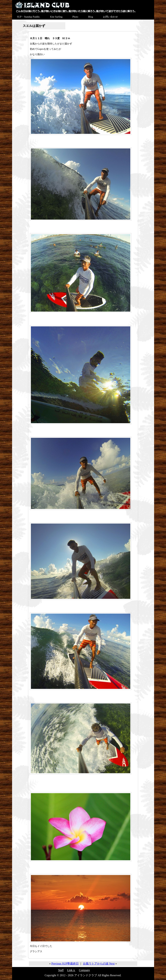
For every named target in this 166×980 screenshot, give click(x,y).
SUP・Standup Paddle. (29, 17)
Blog (90, 17)
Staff (61, 970)
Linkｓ (71, 970)
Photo (75, 17)
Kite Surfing (56, 17)
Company (85, 970)
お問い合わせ (110, 17)
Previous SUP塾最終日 (65, 964)
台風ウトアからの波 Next (99, 964)
